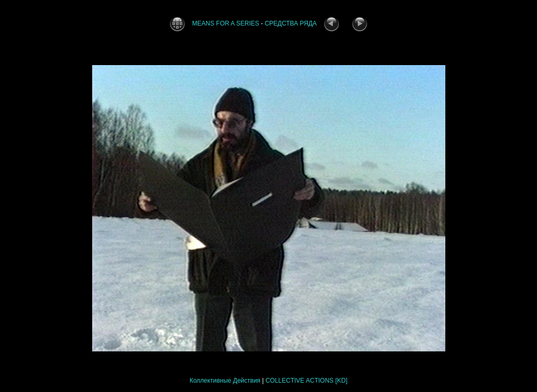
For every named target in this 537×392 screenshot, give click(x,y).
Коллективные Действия (225, 381)
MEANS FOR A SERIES (226, 23)
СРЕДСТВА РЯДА (291, 23)
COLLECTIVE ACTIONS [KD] (307, 381)
